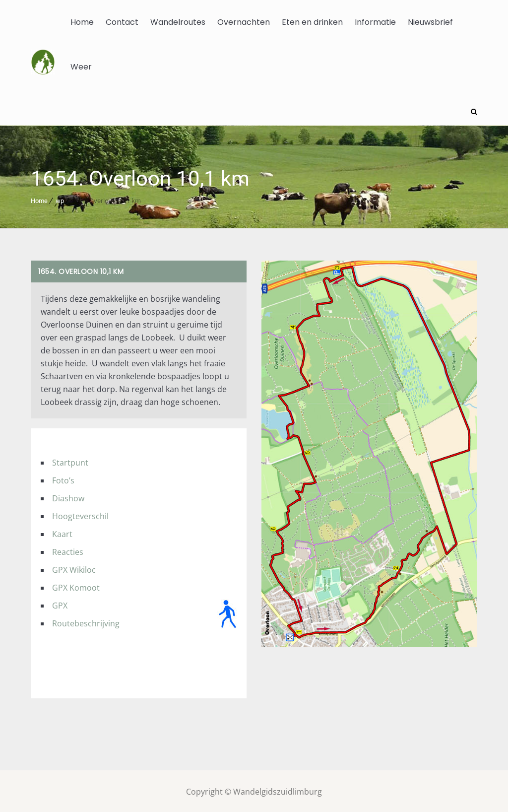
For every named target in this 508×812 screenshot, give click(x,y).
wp (60, 199)
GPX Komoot (76, 586)
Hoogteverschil (80, 515)
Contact (122, 22)
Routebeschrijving (86, 622)
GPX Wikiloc (74, 568)
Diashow (68, 497)
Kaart (62, 533)
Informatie (375, 22)
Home (82, 22)
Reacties (68, 550)
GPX (60, 604)
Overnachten (244, 22)
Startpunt (70, 461)
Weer (81, 67)
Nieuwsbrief (430, 22)
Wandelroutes (178, 22)
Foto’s (63, 479)
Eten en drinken (312, 22)
